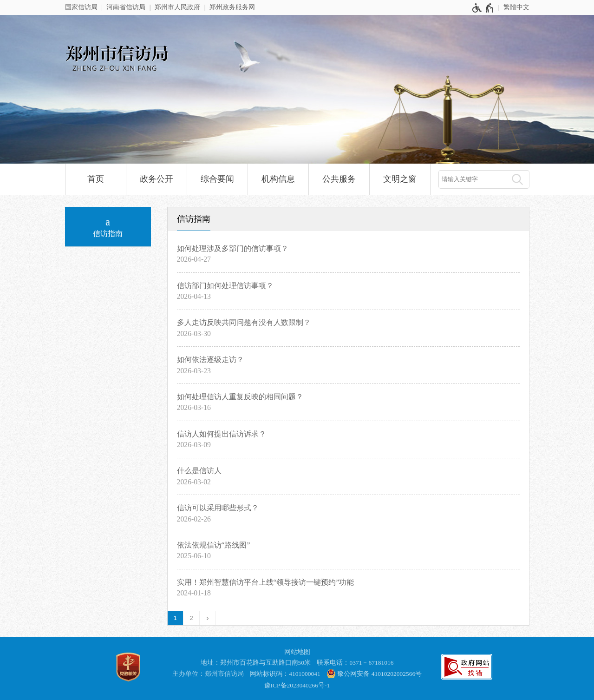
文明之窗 (400, 179)
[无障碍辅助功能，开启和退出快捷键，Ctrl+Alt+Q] (483, 8)
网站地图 (297, 652)
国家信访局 (81, 7)
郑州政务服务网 (232, 7)
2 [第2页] (191, 618)
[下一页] (208, 618)
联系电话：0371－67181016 (355, 663)
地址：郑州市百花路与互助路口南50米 (256, 663)
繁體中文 (516, 7)
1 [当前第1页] (176, 618)
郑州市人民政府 (177, 7)
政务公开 (157, 179)
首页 (96, 179)
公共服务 (339, 179)
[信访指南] (108, 227)
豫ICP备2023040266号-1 (297, 685)
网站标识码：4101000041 (285, 674)
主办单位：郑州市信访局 (208, 674)
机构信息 (278, 179)
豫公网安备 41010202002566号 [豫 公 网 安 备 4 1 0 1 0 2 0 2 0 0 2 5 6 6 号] (374, 674)
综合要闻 (217, 179)
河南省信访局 (126, 7)
